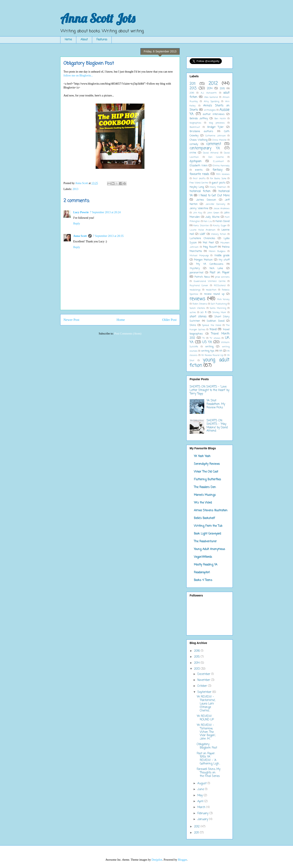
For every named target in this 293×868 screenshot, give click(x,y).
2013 (75, 189)
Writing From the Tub (208, 526)
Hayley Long (197, 187)
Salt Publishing (219, 304)
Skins (193, 325)
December (204, 674)
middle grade (222, 256)
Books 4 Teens (203, 580)
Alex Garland (211, 97)
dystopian (196, 161)
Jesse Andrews (222, 208)
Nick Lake (216, 268)
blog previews (217, 123)
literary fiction (219, 234)
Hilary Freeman (218, 187)
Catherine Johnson (216, 136)
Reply (77, 224)
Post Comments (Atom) (128, 334)
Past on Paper (220, 273)
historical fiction (200, 191)
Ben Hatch (220, 119)
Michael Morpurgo (199, 256)
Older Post (169, 320)
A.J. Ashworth (209, 93)
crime (193, 153)
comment (214, 144)
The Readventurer (205, 542)
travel (213, 330)
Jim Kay (198, 213)
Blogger (182, 860)
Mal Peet (208, 243)
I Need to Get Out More (214, 196)
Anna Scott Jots (98, 18)
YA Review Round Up (212, 355)
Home (68, 40)
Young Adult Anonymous (209, 549)
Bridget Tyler (216, 127)
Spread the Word (212, 325)
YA (221, 351)
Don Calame (216, 157)
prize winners (222, 277)
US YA (207, 342)
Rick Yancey (223, 299)
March (202, 807)
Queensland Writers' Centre (210, 281)
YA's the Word (203, 503)
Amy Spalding (212, 101)
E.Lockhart (218, 161)
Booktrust (195, 127)
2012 (213, 84)
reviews (197, 299)
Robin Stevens (200, 304)
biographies (195, 123)
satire (193, 312)
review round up (214, 294)
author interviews (214, 114)
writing (209, 347)
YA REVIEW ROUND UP (205, 718)
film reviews (223, 174)
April (201, 801)
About (84, 40)
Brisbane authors (201, 131)
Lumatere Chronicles (202, 238)
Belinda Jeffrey (199, 119)
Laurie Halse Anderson (203, 230)
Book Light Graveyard (207, 534)
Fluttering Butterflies (207, 480)
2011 (193, 84)
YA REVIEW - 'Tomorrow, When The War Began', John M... (206, 732)
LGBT (202, 234)
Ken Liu (208, 221)
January (203, 819)
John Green (213, 213)
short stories (198, 317)
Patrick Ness (202, 277)
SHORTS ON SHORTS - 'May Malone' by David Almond (217, 426)
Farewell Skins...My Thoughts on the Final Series (209, 773)
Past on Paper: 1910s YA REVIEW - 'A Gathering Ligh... (208, 759)
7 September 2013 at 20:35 (108, 236)
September (205, 692)
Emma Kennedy (221, 166)
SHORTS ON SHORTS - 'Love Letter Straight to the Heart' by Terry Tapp (209, 390)
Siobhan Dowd (216, 321)
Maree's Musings (205, 495)
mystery (195, 268)
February (203, 813)
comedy (194, 144)
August (202, 784)
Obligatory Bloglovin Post (207, 746)
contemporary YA (205, 148)
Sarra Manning (218, 308)
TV (204, 338)
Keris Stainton (201, 226)
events (199, 170)
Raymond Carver (199, 285)
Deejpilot (157, 860)
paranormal (196, 273)
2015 (222, 89)
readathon (211, 290)
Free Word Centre (199, 183)
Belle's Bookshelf (204, 518)
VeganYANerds (203, 557)
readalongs (195, 290)
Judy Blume (212, 217)
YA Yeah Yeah (202, 456)
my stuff (224, 260)
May (201, 796)
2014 (210, 89)
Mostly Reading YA (206, 565)
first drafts (199, 178)
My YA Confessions (210, 264)
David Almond (211, 153)
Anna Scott (80, 236)
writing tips (208, 351)
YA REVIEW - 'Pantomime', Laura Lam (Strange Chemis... (206, 704)
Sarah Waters (197, 308)
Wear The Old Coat (206, 472)
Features (102, 40)
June (201, 789)
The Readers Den (205, 487)
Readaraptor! (202, 573)
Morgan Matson (203, 260)
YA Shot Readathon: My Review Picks (216, 404)
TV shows (215, 338)
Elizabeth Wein (199, 166)
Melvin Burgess (217, 251)
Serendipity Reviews (207, 464)
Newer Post (71, 320)
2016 (192, 93)
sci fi (203, 312)
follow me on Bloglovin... (78, 76)
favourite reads (199, 174)
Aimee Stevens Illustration (211, 511)
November (204, 680)
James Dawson (206, 200)
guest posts (219, 183)
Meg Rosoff (210, 247)
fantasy (218, 170)
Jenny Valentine (199, 208)
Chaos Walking (198, 140)
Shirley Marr (219, 312)
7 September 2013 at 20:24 (105, 212)
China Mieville (219, 140)
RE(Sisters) (220, 285)
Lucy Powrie (81, 212)
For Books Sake (218, 178)
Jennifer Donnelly (215, 204)
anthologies (210, 110)
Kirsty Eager (220, 226)
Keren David (222, 221)
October (203, 686)
